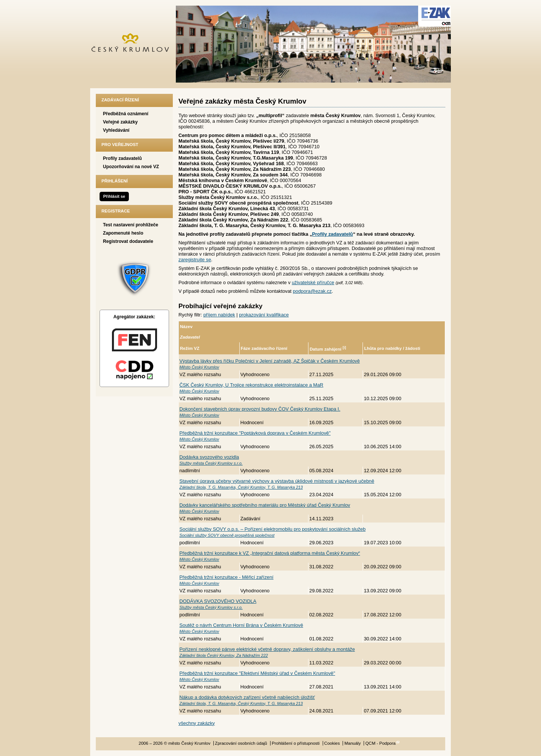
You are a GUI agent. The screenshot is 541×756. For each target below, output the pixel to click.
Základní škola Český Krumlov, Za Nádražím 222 (224, 655)
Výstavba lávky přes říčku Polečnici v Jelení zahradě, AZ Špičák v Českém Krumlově (270, 361)
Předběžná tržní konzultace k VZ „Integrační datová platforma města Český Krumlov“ (270, 553)
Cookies (332, 743)
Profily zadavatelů (122, 158)
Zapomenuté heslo (123, 233)
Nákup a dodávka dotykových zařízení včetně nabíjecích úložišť (247, 697)
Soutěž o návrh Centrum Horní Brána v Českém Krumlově (241, 625)
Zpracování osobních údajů (241, 743)
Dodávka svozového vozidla (209, 457)
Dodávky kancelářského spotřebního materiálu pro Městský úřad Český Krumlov (265, 505)
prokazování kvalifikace (264, 315)
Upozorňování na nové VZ (131, 167)
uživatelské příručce (313, 282)
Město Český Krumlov (199, 367)
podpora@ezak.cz (312, 291)
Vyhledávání (116, 130)
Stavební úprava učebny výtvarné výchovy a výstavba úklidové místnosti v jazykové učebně (277, 481)
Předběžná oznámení (126, 114)
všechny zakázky (197, 723)
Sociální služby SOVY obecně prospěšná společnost (227, 535)
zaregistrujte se (195, 260)
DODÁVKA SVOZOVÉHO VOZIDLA (218, 601)
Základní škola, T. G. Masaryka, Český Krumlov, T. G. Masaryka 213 (241, 487)
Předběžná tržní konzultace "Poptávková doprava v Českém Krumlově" (255, 433)
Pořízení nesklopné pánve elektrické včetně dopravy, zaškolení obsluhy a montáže (267, 649)
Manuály (353, 743)
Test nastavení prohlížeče (131, 225)
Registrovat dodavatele (128, 241)
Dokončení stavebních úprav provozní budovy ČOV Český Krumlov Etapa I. (260, 409)
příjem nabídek (219, 315)
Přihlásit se (114, 196)
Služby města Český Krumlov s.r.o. (211, 463)
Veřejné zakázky (120, 122)
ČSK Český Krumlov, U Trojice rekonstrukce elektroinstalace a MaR (252, 385)
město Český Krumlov (134, 44)
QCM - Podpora (380, 743)
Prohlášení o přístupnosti (295, 743)
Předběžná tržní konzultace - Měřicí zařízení (227, 577)
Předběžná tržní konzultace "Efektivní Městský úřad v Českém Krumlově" (258, 673)
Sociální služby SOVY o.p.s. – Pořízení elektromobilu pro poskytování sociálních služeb (273, 529)
